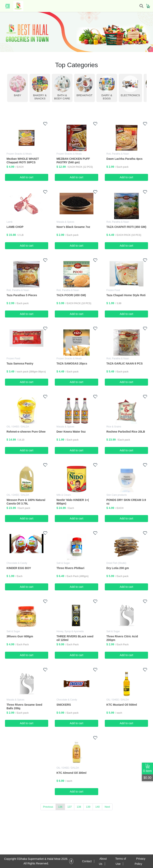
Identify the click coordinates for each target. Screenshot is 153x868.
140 (97, 807)
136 (60, 807)
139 (88, 807)
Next (107, 807)
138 (79, 807)
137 (70, 807)
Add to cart (26, 177)
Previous (48, 807)
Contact (87, 861)
